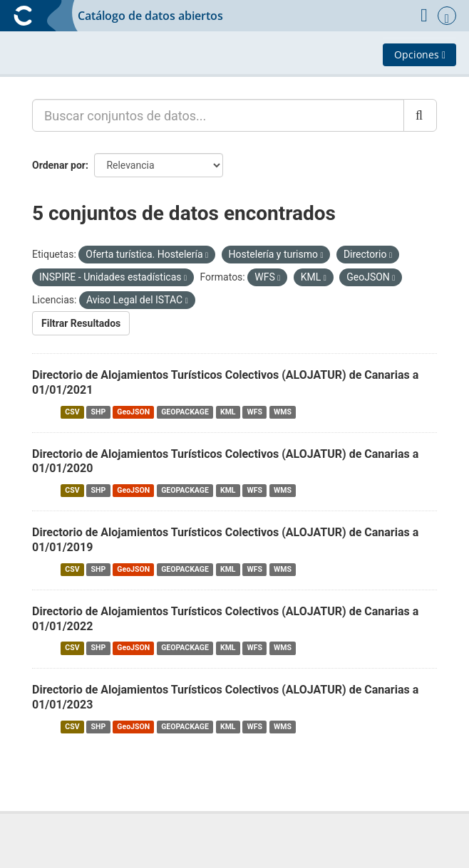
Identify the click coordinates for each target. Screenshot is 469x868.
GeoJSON (133, 412)
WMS (283, 412)
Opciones (420, 54)
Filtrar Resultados (81, 323)
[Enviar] (420, 115)
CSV (72, 412)
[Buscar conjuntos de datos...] (218, 115)
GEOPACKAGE (185, 412)
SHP (99, 412)
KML (228, 412)
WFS (255, 412)
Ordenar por (59, 165)
